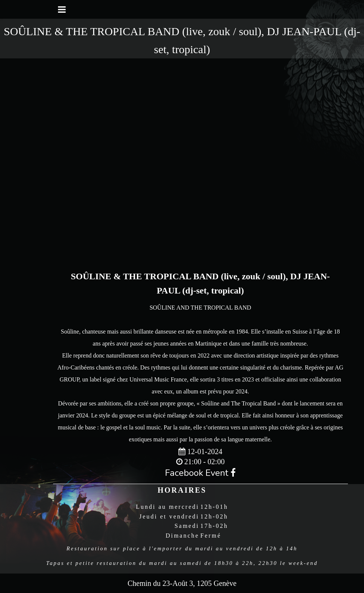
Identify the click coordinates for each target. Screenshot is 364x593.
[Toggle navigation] (62, 9)
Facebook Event (200, 473)
